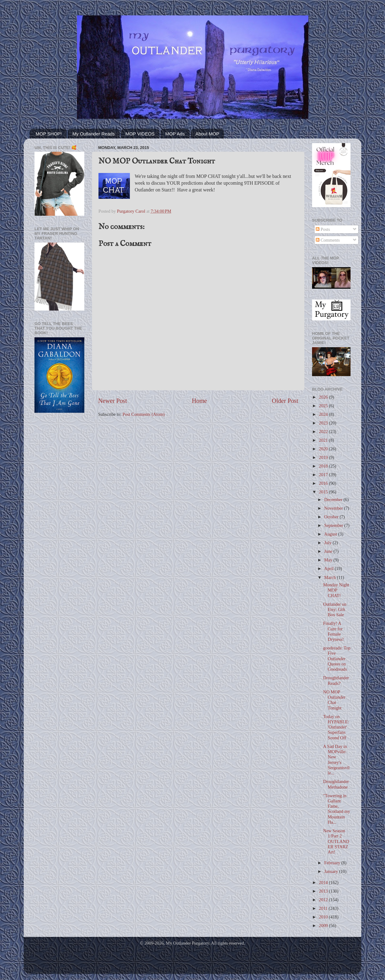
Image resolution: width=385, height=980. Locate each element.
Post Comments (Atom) (144, 414)
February (333, 863)
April (330, 568)
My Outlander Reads (94, 134)
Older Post (285, 401)
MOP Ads (175, 134)
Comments (328, 240)
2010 (324, 917)
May (329, 560)
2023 (324, 423)
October (332, 517)
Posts (323, 229)
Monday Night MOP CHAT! (336, 590)
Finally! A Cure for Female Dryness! (333, 631)
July (329, 543)
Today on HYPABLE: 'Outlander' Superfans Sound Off (336, 727)
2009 (324, 926)
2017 (324, 475)
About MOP (207, 134)
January (332, 871)
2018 (324, 466)
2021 (324, 440)
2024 (324, 414)
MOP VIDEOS (140, 134)
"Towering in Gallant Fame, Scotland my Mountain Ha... (337, 809)
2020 (324, 449)
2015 (324, 492)
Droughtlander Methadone (336, 784)
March (331, 577)
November (334, 508)
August (331, 534)
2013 (324, 891)
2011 (324, 908)
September (334, 525)
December (334, 500)
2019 (324, 457)
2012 (324, 900)
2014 (324, 882)
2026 (324, 397)
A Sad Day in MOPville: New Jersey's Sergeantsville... (336, 760)
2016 (324, 483)
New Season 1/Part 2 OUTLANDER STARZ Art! (336, 841)
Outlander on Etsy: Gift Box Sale (335, 610)
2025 (324, 406)
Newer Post (113, 401)
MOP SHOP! (49, 134)
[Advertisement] (59, 516)
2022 (324, 432)
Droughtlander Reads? (336, 680)
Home (199, 401)
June (329, 551)
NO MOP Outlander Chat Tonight (334, 700)
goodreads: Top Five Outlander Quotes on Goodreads (337, 659)
